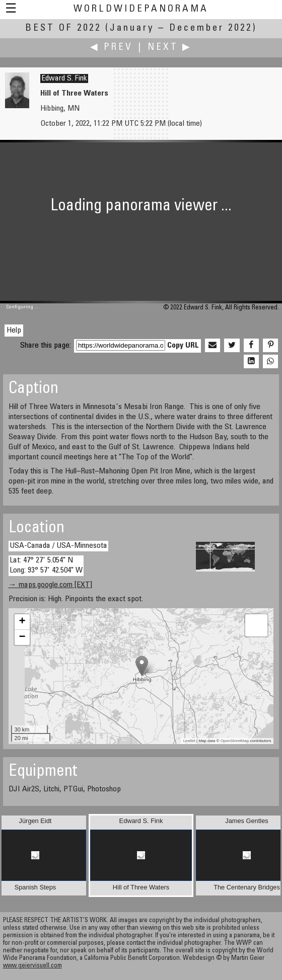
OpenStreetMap (235, 741)
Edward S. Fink (64, 78)
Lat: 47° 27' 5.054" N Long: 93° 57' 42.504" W (46, 565)
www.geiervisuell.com (32, 966)
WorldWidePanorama (141, 9)
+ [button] (22, 622)
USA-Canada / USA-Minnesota (58, 546)
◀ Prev (112, 48)
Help (14, 331)
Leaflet (189, 741)
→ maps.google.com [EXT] (50, 585)
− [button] (22, 637)
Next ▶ (170, 48)
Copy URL (183, 346)
